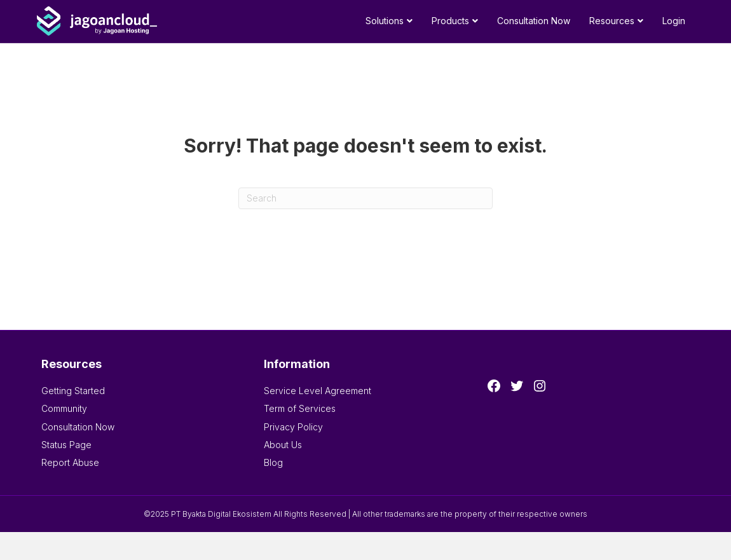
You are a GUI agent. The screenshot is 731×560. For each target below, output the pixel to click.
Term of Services (300, 408)
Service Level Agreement (318, 391)
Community (64, 408)
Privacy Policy (293, 427)
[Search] (365, 198)
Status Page (66, 445)
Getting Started (73, 391)
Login (674, 21)
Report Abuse (70, 462)
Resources (612, 21)
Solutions (385, 21)
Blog (273, 462)
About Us (283, 445)
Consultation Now (534, 21)
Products (450, 21)
